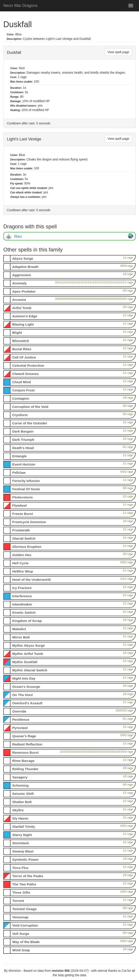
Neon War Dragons (20, 6)
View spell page (118, 52)
